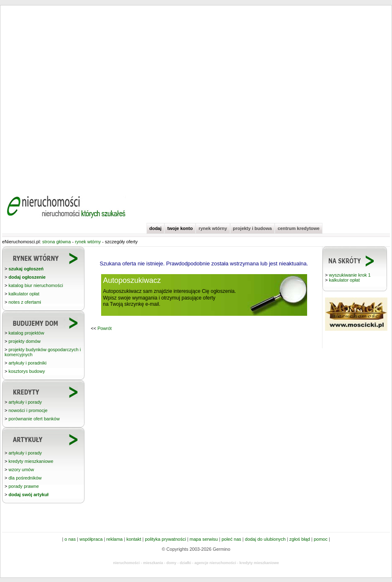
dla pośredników (25, 478)
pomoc (321, 539)
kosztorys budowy (26, 371)
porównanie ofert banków (34, 419)
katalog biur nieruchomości (36, 285)
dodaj (155, 228)
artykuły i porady (25, 402)
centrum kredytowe (299, 228)
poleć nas (231, 539)
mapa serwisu (204, 539)
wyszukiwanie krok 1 (350, 275)
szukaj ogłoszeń (26, 269)
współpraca (91, 539)
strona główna (57, 242)
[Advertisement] (84, 97)
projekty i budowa (253, 228)
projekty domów (24, 341)
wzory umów (21, 470)
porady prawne (24, 486)
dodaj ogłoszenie (27, 277)
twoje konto (180, 228)
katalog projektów (26, 333)
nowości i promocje (28, 410)
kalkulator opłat (344, 280)
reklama (115, 539)
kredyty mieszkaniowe (31, 461)
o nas (70, 539)
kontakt (134, 539)
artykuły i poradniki (27, 363)
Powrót (104, 328)
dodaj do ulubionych (265, 539)
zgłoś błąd (300, 539)
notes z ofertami (25, 302)
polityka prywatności (165, 539)
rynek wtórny (213, 228)
